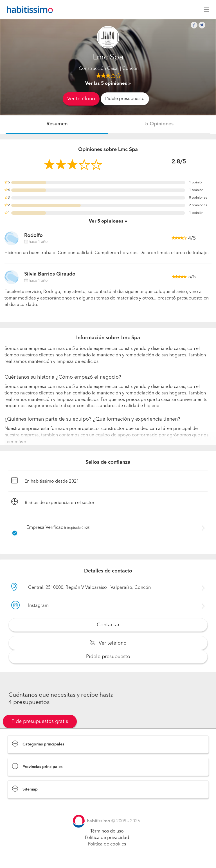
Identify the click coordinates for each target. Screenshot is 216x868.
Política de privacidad (107, 838)
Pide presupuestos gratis (40, 722)
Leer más (14, 442)
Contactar (108, 625)
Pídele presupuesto (125, 99)
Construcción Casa (98, 69)
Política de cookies (107, 844)
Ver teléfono (81, 99)
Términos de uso (107, 831)
